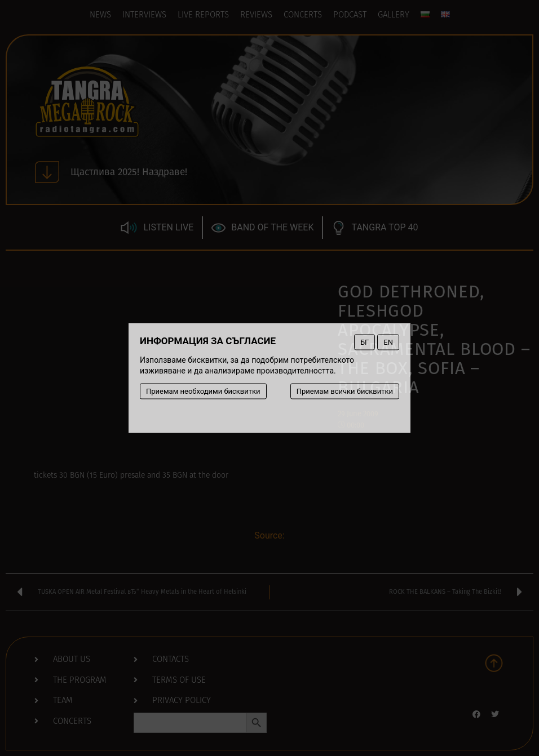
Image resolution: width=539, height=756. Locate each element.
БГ (365, 342)
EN (388, 342)
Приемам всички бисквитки (345, 391)
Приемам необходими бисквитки (203, 391)
